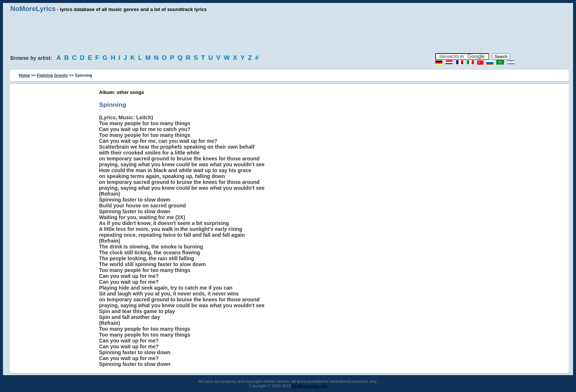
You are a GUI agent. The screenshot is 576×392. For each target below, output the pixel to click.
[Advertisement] (288, 33)
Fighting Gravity (53, 75)
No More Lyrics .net (309, 386)
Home (24, 75)
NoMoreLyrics (33, 9)
